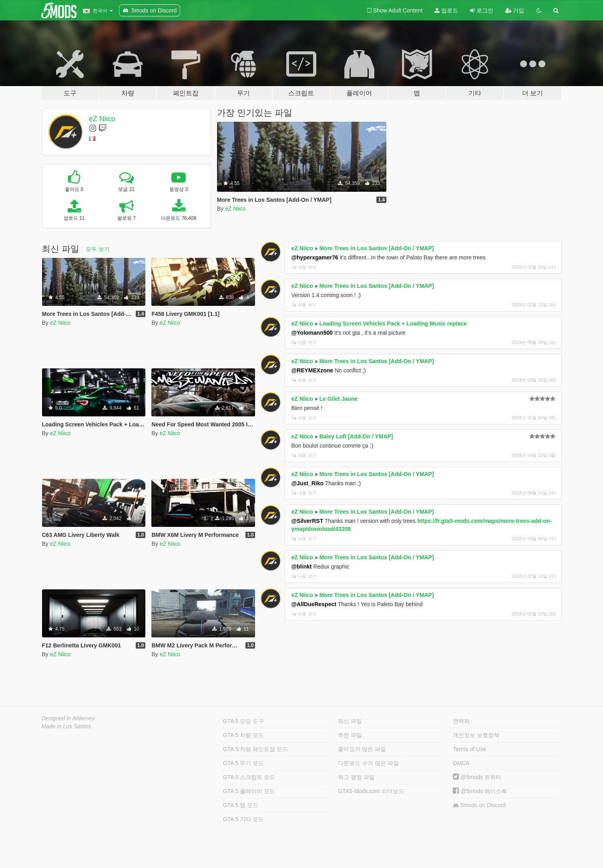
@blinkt (301, 567)
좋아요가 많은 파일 (362, 749)
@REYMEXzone (312, 370)
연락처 (461, 721)
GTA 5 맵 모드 (241, 805)
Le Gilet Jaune (338, 399)
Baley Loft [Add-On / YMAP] (356, 436)
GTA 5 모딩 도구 (243, 721)
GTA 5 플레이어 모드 (249, 791)
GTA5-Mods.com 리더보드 (371, 791)
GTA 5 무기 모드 (243, 763)
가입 (515, 10)
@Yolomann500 (312, 333)
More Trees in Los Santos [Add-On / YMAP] (376, 248)
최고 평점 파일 (356, 777)
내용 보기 (304, 267)
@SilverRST (307, 521)
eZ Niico (102, 119)
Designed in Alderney (68, 718)
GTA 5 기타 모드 (243, 819)
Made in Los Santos (66, 726)
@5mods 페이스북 (480, 791)
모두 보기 (98, 249)
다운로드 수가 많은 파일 (368, 763)
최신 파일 (350, 721)
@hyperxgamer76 (315, 257)
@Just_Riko (307, 483)
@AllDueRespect (314, 604)
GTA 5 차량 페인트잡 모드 (255, 749)
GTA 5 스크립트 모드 (249, 777)
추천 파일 (350, 735)
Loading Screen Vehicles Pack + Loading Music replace (393, 323)
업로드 (446, 10)
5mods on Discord (479, 805)
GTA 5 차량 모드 (243, 735)
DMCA (461, 763)
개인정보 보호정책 (476, 735)
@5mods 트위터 (477, 777)
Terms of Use (469, 749)
